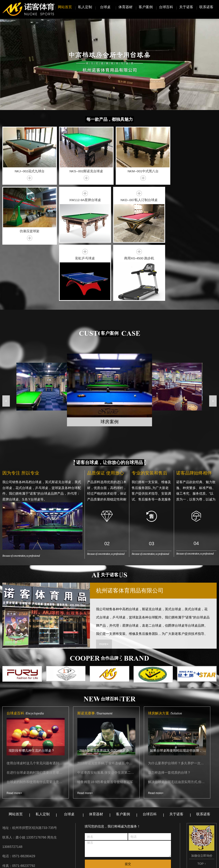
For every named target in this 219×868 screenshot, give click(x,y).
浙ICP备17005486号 (135, 863)
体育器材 (126, 7)
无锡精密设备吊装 (37, 852)
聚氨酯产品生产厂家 (70, 852)
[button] (6, 341)
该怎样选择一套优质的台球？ (169, 713)
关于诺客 (186, 7)
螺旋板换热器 (100, 852)
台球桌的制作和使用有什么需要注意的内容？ (36, 722)
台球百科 (166, 7)
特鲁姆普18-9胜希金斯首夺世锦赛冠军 (105, 722)
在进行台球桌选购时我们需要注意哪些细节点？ (36, 713)
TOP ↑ (202, 804)
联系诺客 (207, 7)
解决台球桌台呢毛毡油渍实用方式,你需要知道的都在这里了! (177, 722)
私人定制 (85, 7)
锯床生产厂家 (126, 852)
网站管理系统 (151, 852)
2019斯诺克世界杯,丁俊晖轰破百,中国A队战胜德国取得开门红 (106, 704)
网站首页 (65, 7)
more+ (104, 584)
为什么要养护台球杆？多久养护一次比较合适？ (177, 704)
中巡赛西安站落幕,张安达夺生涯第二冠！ (106, 713)
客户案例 (146, 7)
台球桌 (105, 7)
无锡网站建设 (177, 863)
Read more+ (14, 734)
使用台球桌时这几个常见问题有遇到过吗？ (36, 704)
